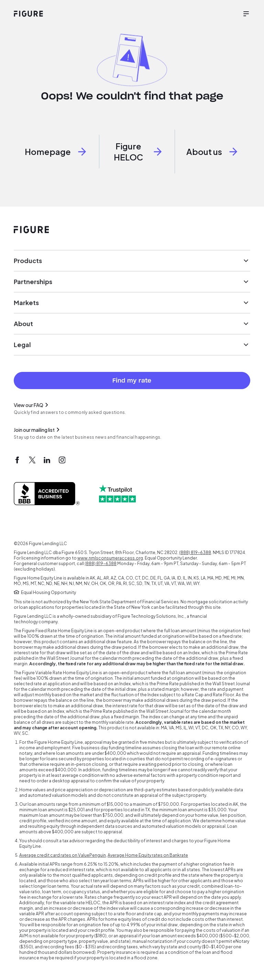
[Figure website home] (28, 14)
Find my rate (132, 380)
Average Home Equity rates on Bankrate (148, 855)
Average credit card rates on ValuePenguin (63, 855)
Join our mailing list (38, 430)
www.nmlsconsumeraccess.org (110, 558)
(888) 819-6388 (195, 552)
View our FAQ (32, 405)
